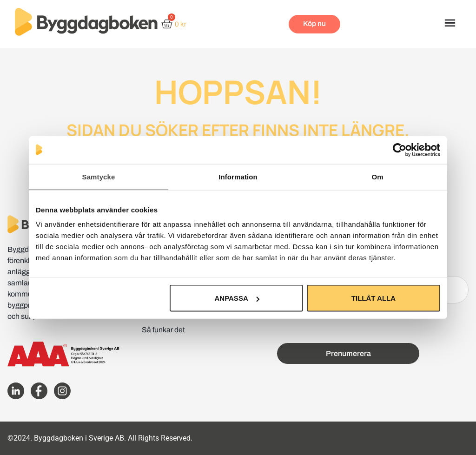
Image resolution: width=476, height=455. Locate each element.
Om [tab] (377, 176)
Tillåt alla (374, 298)
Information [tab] (238, 176)
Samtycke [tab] (99, 176)
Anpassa (237, 298)
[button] (450, 24)
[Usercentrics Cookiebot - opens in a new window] (400, 150)
